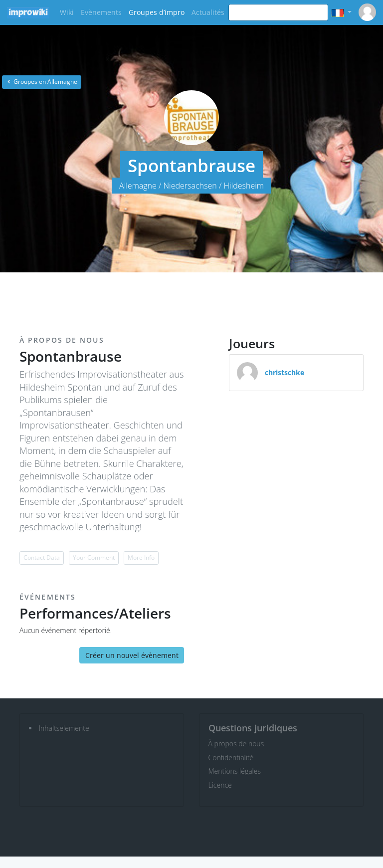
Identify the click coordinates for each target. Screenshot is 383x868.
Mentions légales (235, 771)
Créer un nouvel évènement (132, 655)
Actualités (208, 12)
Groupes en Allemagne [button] (42, 82)
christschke (285, 372)
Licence (220, 785)
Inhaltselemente (64, 728)
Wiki (67, 12)
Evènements (101, 12)
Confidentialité (231, 758)
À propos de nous (236, 744)
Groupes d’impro (157, 12)
